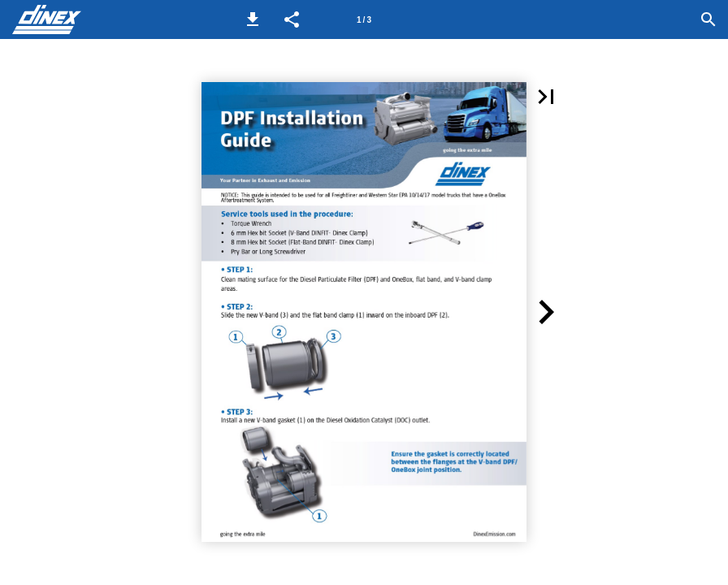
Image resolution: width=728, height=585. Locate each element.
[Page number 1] (364, 19)
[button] (253, 19)
